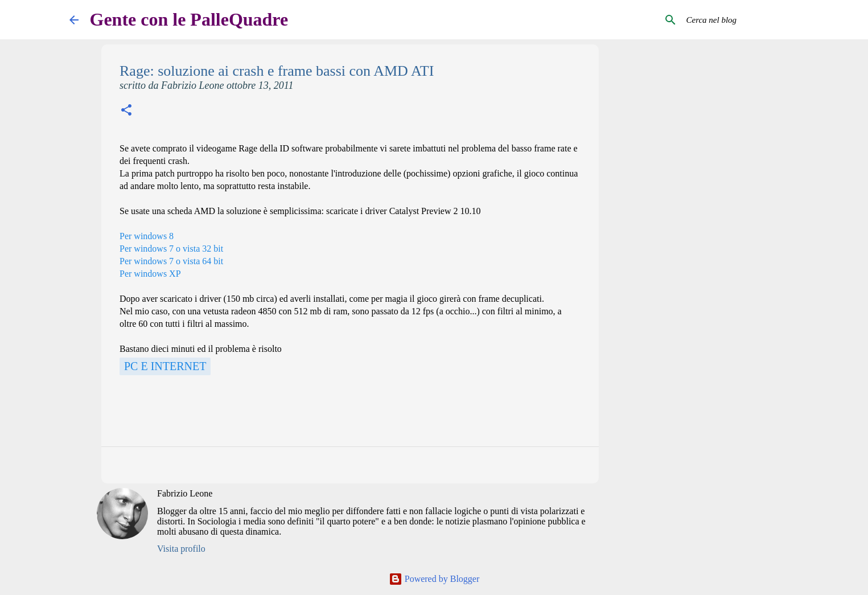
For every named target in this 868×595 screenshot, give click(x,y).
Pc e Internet (165, 366)
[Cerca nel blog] (742, 20)
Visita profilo (181, 549)
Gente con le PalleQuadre (189, 19)
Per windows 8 (147, 236)
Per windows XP (150, 274)
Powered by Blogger (434, 579)
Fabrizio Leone (185, 493)
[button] (126, 111)
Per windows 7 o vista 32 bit (171, 249)
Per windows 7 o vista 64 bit (171, 261)
